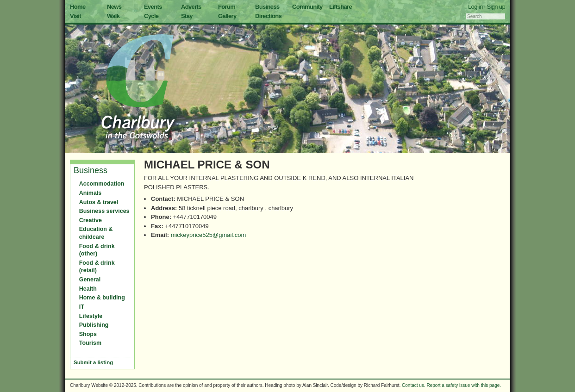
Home (78, 7)
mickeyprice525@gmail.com (209, 235)
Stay (187, 16)
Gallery (227, 16)
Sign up (496, 7)
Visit (75, 16)
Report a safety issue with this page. (464, 385)
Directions (268, 16)
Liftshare (341, 7)
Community (307, 7)
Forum (227, 7)
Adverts (191, 7)
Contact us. (414, 385)
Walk (113, 16)
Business (267, 7)
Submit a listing (93, 362)
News (114, 7)
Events (153, 7)
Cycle (151, 16)
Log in (475, 7)
